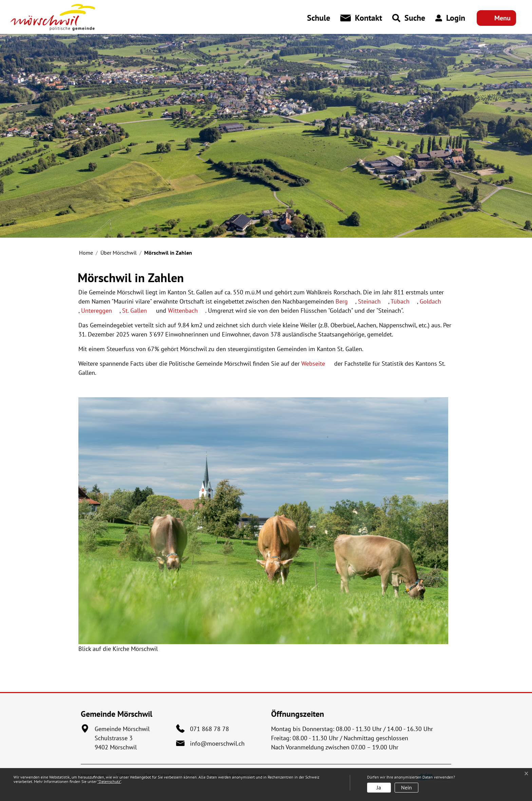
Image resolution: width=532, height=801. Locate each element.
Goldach (434, 301)
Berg (345, 301)
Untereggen (100, 311)
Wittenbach (187, 311)
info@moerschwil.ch (217, 743)
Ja (379, 787)
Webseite (317, 363)
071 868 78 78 (210, 729)
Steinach (373, 301)
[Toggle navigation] (496, 18)
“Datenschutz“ (109, 781)
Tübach (404, 301)
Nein (406, 787)
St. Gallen (138, 311)
